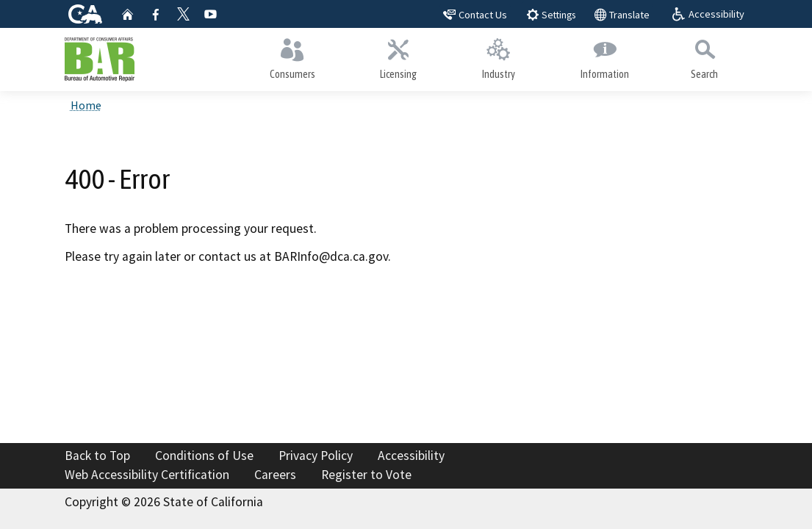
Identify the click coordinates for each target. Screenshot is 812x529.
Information (604, 56)
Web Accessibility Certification (147, 475)
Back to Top (97, 456)
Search (705, 56)
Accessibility (411, 456)
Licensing (399, 56)
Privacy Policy (316, 456)
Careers (275, 475)
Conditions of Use (204, 456)
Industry (499, 56)
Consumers (293, 56)
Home (86, 105)
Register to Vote (366, 475)
